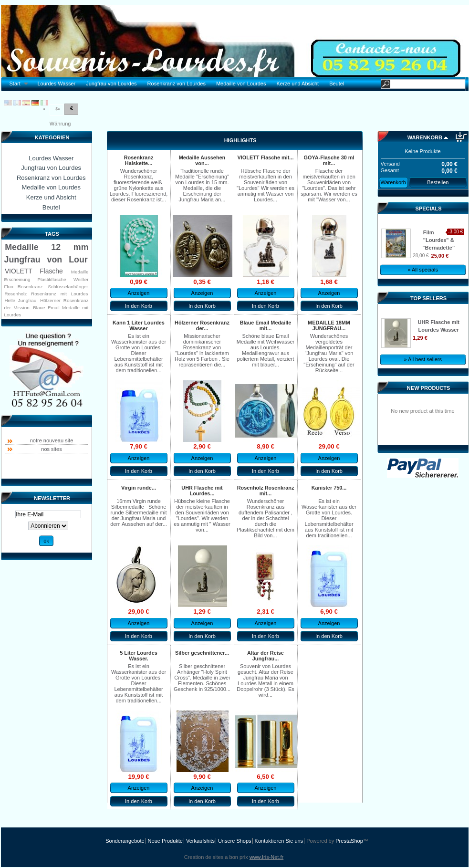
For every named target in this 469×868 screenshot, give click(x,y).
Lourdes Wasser (56, 84)
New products (428, 388)
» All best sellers (422, 359)
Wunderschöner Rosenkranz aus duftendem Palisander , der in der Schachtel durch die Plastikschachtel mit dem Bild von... (266, 518)
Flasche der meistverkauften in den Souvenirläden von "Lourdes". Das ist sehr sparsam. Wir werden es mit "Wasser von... (329, 185)
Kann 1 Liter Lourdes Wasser (139, 325)
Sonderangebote (125, 841)
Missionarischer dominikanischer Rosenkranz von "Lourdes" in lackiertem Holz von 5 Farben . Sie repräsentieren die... (202, 350)
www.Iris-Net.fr (267, 857)
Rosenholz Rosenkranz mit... (266, 491)
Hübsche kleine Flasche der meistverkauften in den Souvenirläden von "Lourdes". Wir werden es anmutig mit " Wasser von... (202, 515)
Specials (429, 209)
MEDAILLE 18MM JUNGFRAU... (329, 325)
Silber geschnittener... (202, 653)
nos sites (51, 449)
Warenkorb (425, 137)
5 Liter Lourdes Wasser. (139, 656)
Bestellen (438, 182)
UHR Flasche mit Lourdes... (202, 491)
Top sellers (428, 298)
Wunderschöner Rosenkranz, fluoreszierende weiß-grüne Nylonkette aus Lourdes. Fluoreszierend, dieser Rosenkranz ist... (139, 185)
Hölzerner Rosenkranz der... (202, 325)
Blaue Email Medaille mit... (266, 325)
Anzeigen (139, 293)
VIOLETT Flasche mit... (266, 157)
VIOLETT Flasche (34, 271)
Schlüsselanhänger (68, 287)
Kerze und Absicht (297, 84)
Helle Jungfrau (20, 300)
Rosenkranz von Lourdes (177, 84)
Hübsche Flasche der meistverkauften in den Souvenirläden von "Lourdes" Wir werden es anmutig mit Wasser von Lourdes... (266, 185)
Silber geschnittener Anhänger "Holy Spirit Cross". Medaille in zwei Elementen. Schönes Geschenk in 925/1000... (202, 678)
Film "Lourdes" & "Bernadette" (438, 240)
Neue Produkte (165, 841)
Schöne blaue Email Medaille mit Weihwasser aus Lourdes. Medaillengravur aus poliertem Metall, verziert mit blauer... (266, 350)
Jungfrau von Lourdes (111, 84)
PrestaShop (349, 841)
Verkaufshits (200, 841)
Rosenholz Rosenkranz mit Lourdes (46, 294)
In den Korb (139, 306)
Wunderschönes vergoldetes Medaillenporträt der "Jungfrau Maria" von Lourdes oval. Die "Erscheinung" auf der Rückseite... (329, 353)
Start (16, 84)
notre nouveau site (52, 440)
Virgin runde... (139, 488)
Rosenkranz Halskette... (139, 160)
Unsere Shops (235, 841)
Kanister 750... (329, 488)
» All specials (423, 270)
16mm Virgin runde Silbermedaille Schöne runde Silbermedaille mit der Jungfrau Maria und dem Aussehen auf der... (139, 512)
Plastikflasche (52, 279)
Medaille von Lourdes (241, 84)
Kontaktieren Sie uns (279, 841)
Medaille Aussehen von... (202, 160)
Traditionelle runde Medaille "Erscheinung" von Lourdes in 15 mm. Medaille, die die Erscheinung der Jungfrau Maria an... (202, 185)
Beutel (337, 84)
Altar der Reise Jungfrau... (266, 656)
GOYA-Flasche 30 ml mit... (329, 160)
